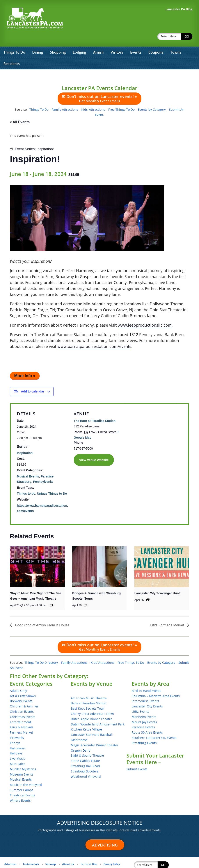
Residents (12, 52)
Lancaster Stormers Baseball (92, 723)
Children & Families (24, 695)
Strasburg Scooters (85, 760)
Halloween (18, 737)
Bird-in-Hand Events (147, 679)
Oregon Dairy (81, 739)
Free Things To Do (121, 98)
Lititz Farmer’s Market (168, 614)
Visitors (117, 41)
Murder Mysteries (23, 758)
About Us (68, 853)
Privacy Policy (112, 853)
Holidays (16, 742)
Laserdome (79, 728)
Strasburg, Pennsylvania (35, 470)
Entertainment (20, 711)
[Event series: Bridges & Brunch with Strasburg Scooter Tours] (86, 594)
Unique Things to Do (52, 482)
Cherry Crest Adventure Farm (92, 702)
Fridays (15, 731)
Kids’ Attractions (93, 98)
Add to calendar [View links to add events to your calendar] (33, 380)
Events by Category (152, 98)
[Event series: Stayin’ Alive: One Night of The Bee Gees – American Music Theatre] (52, 594)
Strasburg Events (144, 731)
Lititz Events (140, 700)
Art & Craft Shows (23, 684)
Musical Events (28, 465)
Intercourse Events (145, 690)
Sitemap (51, 853)
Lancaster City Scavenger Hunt (157, 582)
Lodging (79, 41)
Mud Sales (18, 752)
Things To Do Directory (41, 651)
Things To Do (14, 41)
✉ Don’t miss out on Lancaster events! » (99, 87)
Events (136, 41)
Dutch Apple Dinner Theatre (92, 708)
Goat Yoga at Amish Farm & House (42, 614)
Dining (38, 41)
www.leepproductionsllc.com (145, 314)
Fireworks (17, 726)
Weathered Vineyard (86, 765)
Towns (176, 41)
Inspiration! (25, 441)
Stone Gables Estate (85, 749)
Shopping (58, 41)
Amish (98, 41)
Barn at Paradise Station (89, 692)
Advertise (10, 853)
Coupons (156, 41)
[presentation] (37, 555)
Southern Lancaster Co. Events (154, 726)
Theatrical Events (22, 784)
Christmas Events (23, 705)
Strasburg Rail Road (85, 755)
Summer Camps (22, 778)
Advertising (105, 834)
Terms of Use (89, 853)
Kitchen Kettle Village (86, 718)
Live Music (18, 747)
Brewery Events (21, 690)
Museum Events (22, 763)
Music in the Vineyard (26, 773)
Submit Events (137, 758)
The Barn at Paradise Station (95, 409)
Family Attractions (65, 98)
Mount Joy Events (144, 711)
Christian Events (22, 700)
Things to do (26, 482)
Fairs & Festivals (22, 716)
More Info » (25, 364)
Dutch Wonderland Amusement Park (98, 713)
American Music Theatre (89, 687)
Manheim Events (144, 705)
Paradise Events (143, 716)
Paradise (47, 465)
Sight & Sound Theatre (87, 744)
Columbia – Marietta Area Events (156, 684)
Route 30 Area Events (147, 721)
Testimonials (31, 853)
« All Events (20, 111)
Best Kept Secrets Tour (87, 697)
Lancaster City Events (147, 695)
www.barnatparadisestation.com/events (94, 335)
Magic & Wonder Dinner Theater (95, 734)
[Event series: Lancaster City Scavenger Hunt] (148, 588)
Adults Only (18, 679)
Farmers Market (21, 721)
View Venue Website (94, 448)
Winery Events (20, 789)
